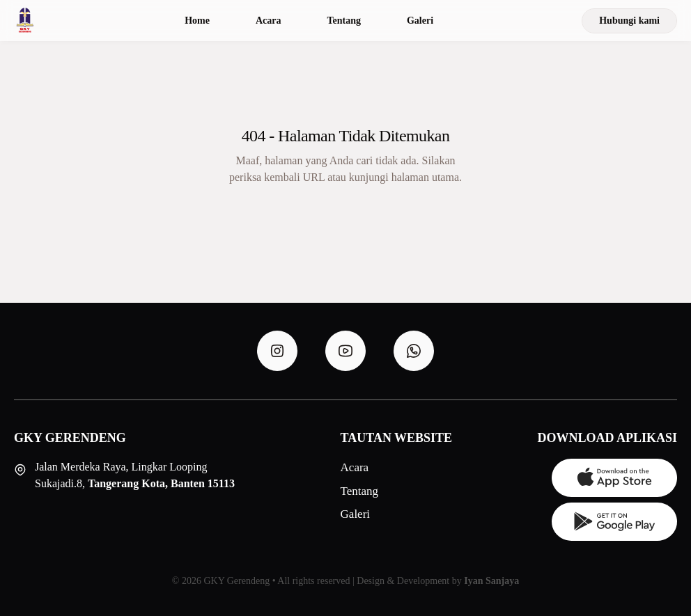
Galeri (420, 21)
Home (197, 21)
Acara (269, 21)
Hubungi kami (629, 21)
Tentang (344, 21)
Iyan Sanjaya (491, 581)
